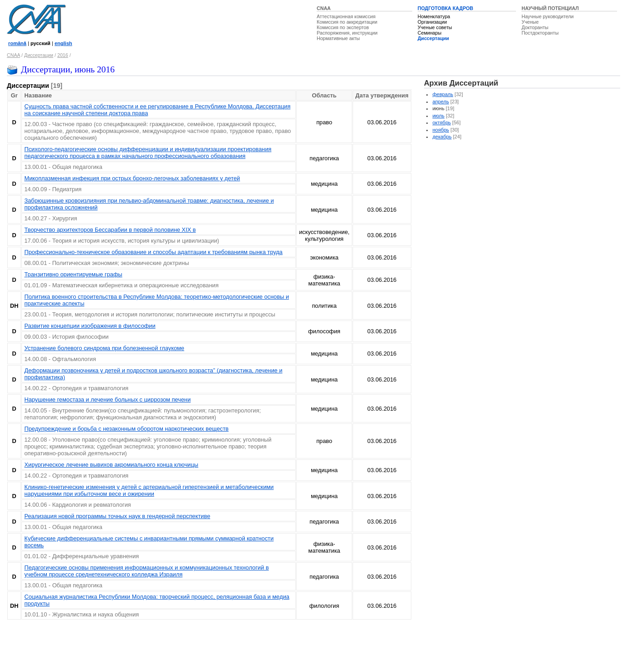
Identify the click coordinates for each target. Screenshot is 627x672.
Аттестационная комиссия (346, 16)
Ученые (530, 22)
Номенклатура (434, 16)
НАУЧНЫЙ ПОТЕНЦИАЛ (550, 8)
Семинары (430, 33)
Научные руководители (548, 16)
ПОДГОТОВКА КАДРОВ (445, 8)
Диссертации (433, 38)
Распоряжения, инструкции (347, 33)
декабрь (442, 137)
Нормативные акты (338, 38)
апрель (440, 102)
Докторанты (535, 27)
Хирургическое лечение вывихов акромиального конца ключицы (111, 465)
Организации (432, 22)
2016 (63, 55)
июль (438, 116)
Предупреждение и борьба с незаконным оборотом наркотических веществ (126, 429)
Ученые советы (435, 27)
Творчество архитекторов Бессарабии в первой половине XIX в (110, 230)
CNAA (324, 8)
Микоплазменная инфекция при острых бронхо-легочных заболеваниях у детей (132, 178)
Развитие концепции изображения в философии (90, 326)
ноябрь (440, 130)
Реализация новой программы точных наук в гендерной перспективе (117, 516)
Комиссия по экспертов (343, 27)
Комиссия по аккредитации (347, 22)
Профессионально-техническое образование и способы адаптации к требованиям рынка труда (153, 252)
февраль (443, 94)
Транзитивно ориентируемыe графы (73, 274)
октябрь (441, 122)
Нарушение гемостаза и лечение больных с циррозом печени (107, 400)
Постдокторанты (540, 33)
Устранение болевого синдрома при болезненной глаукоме (104, 348)
